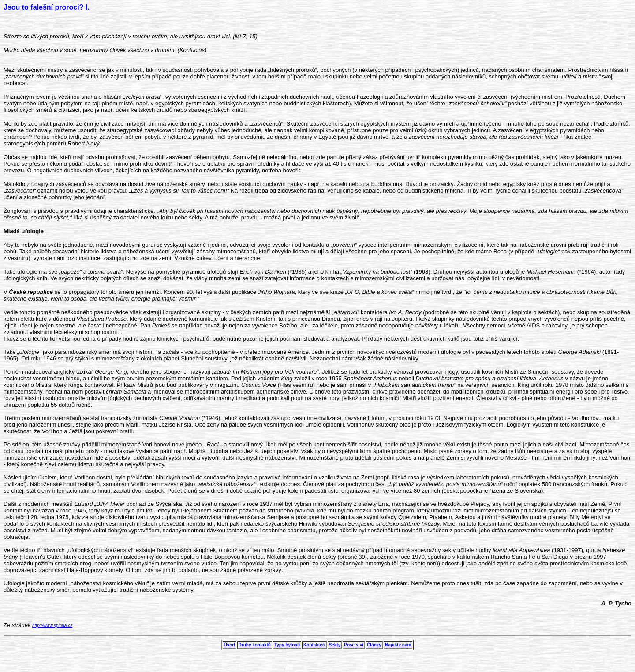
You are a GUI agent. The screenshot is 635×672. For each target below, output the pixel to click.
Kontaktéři (314, 645)
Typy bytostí (287, 645)
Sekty (335, 645)
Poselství (354, 645)
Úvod (230, 645)
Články (374, 645)
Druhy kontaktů (255, 645)
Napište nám (398, 645)
